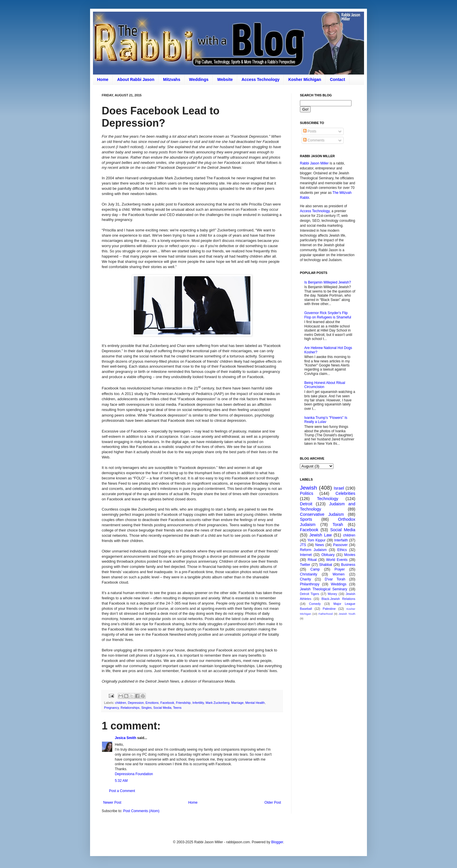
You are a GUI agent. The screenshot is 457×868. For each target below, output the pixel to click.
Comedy (315, 604)
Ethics (342, 550)
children (121, 703)
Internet (306, 555)
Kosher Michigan (305, 79)
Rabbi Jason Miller (314, 163)
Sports (306, 519)
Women (339, 574)
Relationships (130, 708)
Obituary (328, 555)
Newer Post (112, 803)
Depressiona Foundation (134, 774)
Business (348, 565)
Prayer (340, 569)
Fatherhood (326, 614)
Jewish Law (320, 535)
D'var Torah (335, 579)
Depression (136, 703)
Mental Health (255, 703)
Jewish (309, 488)
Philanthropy (310, 584)
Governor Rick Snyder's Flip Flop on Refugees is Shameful (328, 315)
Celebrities (345, 493)
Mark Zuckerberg (218, 703)
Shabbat (326, 565)
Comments (314, 140)
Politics (307, 493)
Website (225, 79)
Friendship (183, 703)
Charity (305, 579)
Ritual (312, 560)
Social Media (162, 708)
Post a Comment (122, 791)
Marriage (237, 703)
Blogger (277, 842)
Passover (340, 545)
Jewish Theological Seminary (324, 589)
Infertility (198, 703)
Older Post (273, 803)
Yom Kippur (317, 540)
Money (332, 594)
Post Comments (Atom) (141, 811)
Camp (315, 569)
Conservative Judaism (322, 514)
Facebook (167, 703)
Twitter (305, 565)
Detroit (306, 504)
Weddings (199, 79)
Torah (338, 525)
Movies (350, 555)
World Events (337, 560)
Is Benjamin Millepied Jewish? (328, 282)
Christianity (309, 574)
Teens (177, 708)
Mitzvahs (172, 79)
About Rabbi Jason (136, 79)
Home (103, 79)
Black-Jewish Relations (338, 599)
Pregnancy (111, 708)
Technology (328, 499)
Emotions (152, 703)
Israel (339, 488)
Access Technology (261, 79)
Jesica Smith (125, 738)
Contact (338, 79)
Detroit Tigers (310, 594)
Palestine (329, 609)
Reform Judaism (313, 550)
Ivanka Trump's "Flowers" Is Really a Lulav (326, 420)
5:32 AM (121, 781)
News (320, 545)
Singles (146, 708)
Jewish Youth (347, 614)
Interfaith (341, 540)
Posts (310, 131)
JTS (303, 545)
